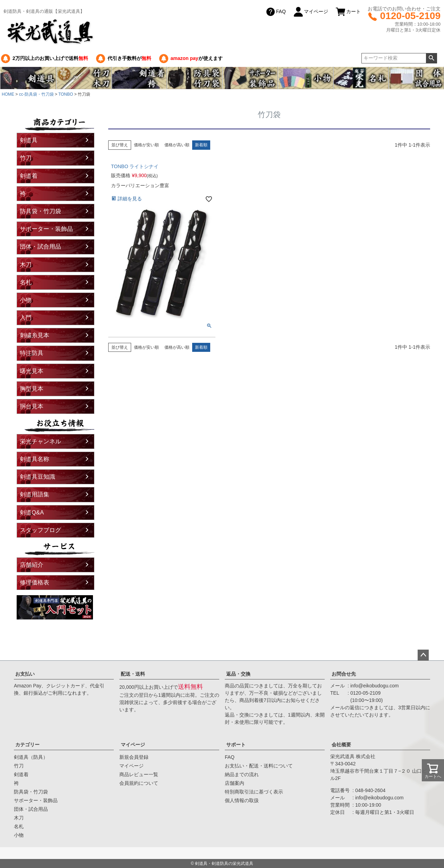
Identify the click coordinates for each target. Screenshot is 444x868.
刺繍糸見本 (35, 335)
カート (348, 12)
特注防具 (32, 353)
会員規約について (139, 783)
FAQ (275, 12)
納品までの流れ (242, 774)
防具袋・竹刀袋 (40, 211)
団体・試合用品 (40, 247)
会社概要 (341, 745)
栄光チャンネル (40, 441)
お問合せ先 (344, 674)
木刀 (26, 265)
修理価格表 (35, 583)
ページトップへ (423, 655)
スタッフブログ (40, 530)
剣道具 (29, 140)
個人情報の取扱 (242, 800)
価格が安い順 (146, 145)
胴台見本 (32, 406)
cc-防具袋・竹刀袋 (36, 94)
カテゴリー (27, 745)
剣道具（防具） (31, 757)
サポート (236, 745)
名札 (26, 282)
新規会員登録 (134, 757)
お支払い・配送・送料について (259, 766)
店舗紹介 (32, 565)
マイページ (310, 12)
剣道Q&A (32, 513)
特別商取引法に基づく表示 (254, 792)
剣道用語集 (35, 494)
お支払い (25, 674)
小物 (26, 300)
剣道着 (29, 176)
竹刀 (26, 158)
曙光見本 (32, 371)
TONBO (66, 94)
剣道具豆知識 (37, 477)
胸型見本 (32, 389)
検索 (431, 58)
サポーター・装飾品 (46, 229)
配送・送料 (133, 674)
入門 (26, 318)
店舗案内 (234, 783)
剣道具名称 (35, 459)
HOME (8, 94)
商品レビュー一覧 (139, 774)
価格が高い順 (177, 145)
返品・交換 (238, 674)
